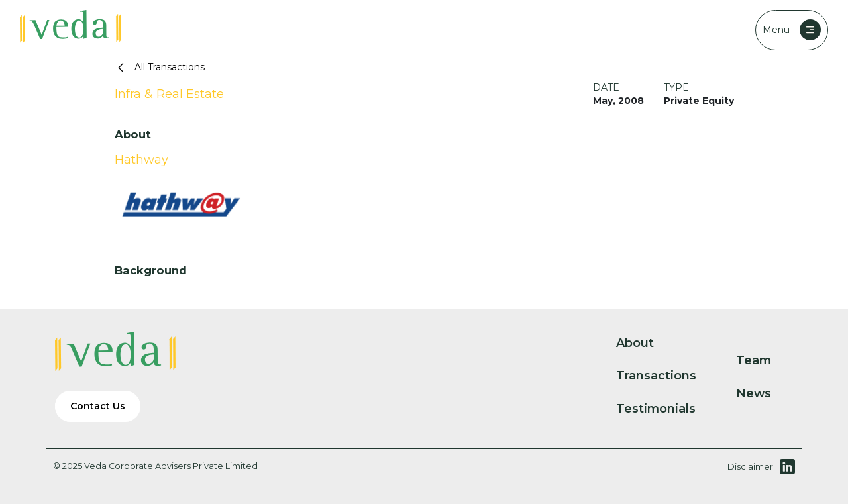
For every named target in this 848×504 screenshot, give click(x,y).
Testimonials (667, 409)
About (646, 343)
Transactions (667, 376)
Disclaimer (750, 467)
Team (765, 360)
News (765, 393)
